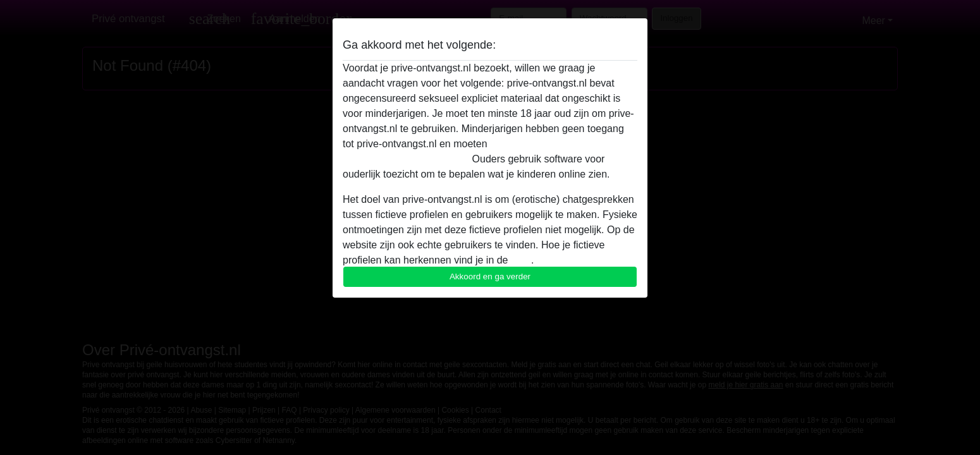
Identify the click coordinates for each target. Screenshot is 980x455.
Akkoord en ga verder (490, 276)
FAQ (521, 260)
